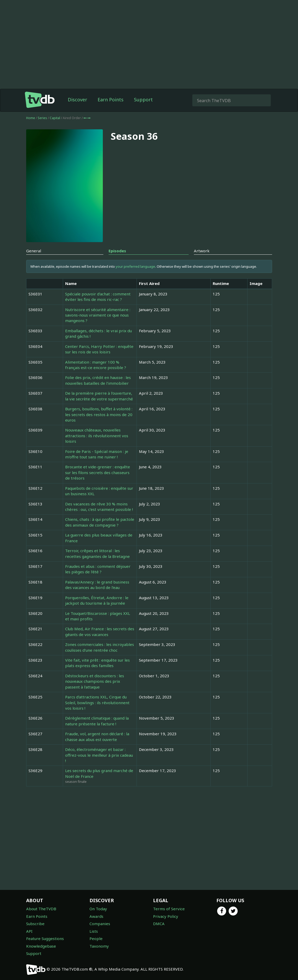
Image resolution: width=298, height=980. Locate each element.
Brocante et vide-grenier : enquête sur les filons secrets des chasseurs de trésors (98, 472)
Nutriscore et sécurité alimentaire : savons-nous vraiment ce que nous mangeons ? (98, 315)
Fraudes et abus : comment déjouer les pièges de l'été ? (98, 569)
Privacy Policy (166, 916)
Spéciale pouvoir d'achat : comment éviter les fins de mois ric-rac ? (98, 297)
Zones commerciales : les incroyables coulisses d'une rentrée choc (100, 647)
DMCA (159, 924)
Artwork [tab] (202, 251)
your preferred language (135, 266)
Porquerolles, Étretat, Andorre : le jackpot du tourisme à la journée (97, 600)
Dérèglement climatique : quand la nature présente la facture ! (97, 721)
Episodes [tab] (117, 251)
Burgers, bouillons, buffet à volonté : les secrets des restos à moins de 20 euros (99, 414)
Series (42, 118)
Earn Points (111, 100)
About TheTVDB (41, 909)
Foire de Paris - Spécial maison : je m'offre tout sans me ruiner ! (97, 454)
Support (143, 100)
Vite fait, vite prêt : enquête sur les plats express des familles (97, 663)
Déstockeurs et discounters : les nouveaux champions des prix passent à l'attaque (95, 681)
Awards (96, 916)
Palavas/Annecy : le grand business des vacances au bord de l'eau (97, 585)
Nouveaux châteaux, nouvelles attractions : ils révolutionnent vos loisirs (97, 436)
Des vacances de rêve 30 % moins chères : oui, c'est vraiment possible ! (99, 507)
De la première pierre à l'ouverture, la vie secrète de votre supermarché (99, 396)
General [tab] (34, 251)
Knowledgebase (41, 946)
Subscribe (35, 924)
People (96, 938)
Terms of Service (169, 909)
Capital (55, 118)
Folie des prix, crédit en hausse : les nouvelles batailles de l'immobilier (98, 380)
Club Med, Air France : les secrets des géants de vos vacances (100, 631)
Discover (77, 100)
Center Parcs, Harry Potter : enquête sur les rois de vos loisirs (99, 349)
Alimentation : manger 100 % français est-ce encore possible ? (96, 365)
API (29, 931)
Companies (100, 924)
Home (31, 118)
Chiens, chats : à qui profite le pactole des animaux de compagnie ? (100, 522)
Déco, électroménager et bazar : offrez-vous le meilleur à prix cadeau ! (99, 755)
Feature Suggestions (45, 938)
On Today (98, 909)
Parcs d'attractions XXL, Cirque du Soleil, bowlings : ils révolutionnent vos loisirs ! (97, 702)
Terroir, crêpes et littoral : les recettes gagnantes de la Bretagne (97, 553)
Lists (94, 931)
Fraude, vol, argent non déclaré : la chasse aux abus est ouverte (97, 736)
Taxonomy (99, 946)
